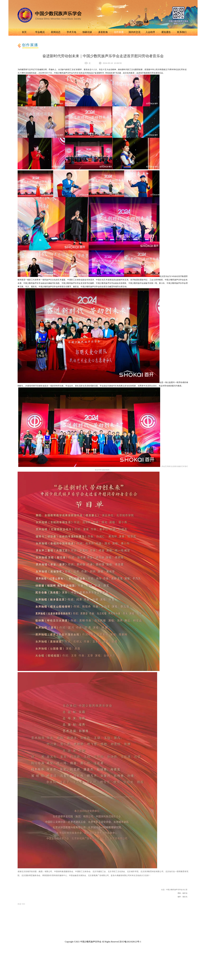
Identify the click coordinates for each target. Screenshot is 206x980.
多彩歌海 (103, 32)
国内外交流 (135, 32)
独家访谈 (87, 32)
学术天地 (71, 32)
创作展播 (119, 32)
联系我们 (182, 32)
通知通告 (166, 32)
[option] (21, 904)
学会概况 (40, 32)
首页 (24, 32)
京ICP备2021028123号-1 (130, 942)
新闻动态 (56, 32)
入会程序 (150, 32)
